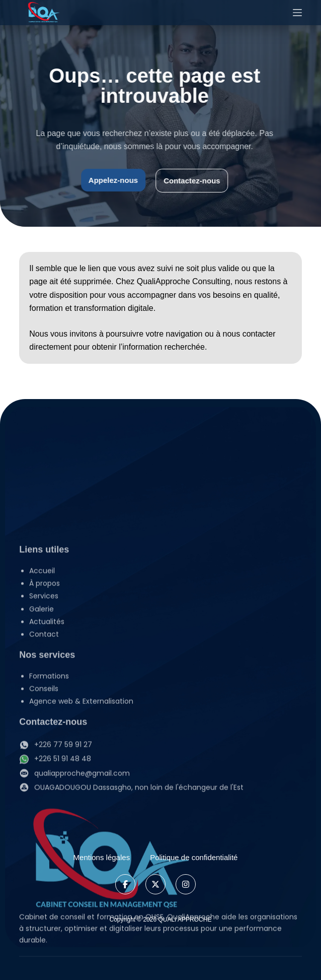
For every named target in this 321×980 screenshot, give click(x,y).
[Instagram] (186, 884)
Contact (44, 759)
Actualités (47, 746)
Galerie (42, 734)
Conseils (44, 813)
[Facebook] (125, 884)
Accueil (42, 695)
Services (54, 721)
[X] (155, 884)
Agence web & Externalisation (81, 826)
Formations (49, 801)
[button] (165, 721)
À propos (45, 708)
